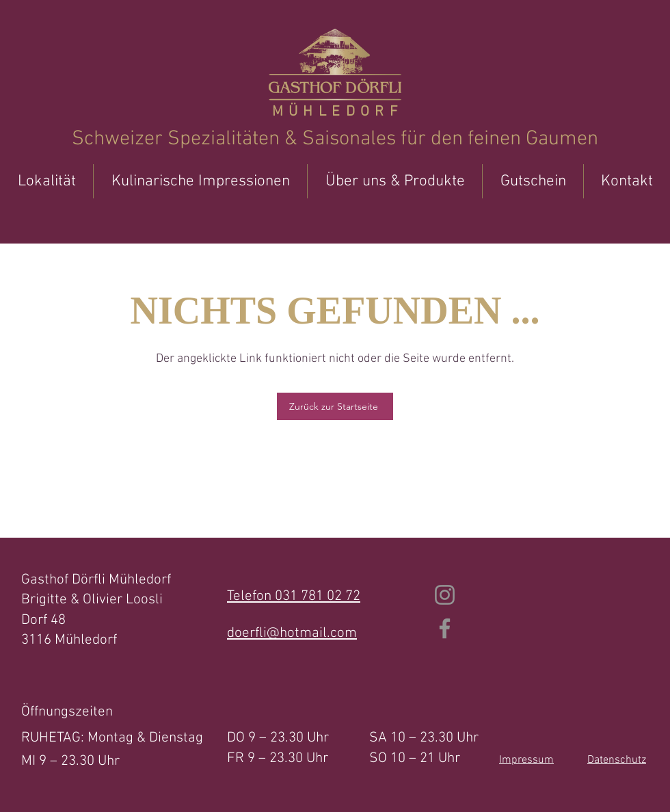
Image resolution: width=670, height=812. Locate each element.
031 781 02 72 (318, 596)
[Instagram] (445, 595)
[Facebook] (445, 628)
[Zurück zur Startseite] (335, 406)
